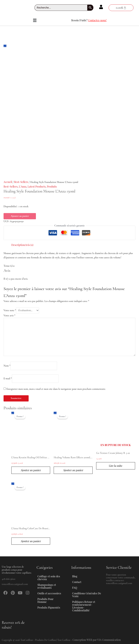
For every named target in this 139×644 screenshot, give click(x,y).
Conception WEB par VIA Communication (97, 640)
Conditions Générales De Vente (87, 595)
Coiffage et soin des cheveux (52, 578)
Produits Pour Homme (52, 600)
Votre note (10, 310)
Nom (7, 366)
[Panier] (121, 8)
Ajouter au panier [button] (31, 470)
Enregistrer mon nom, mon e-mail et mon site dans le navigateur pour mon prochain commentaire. (56, 389)
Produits (52, 186)
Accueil (8, 182)
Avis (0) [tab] (29, 245)
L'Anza (23, 186)
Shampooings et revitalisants (52, 586)
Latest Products (37, 186)
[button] (35, 20)
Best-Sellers (21, 182)
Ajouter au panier (20, 216)
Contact (77, 582)
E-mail (8, 379)
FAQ (75, 588)
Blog (75, 576)
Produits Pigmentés (49, 607)
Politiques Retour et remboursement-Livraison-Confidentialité (84, 606)
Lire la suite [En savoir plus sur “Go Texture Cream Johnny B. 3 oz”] (116, 466)
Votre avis (9, 316)
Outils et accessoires (51, 593)
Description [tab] (18, 245)
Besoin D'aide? (89, 20)
